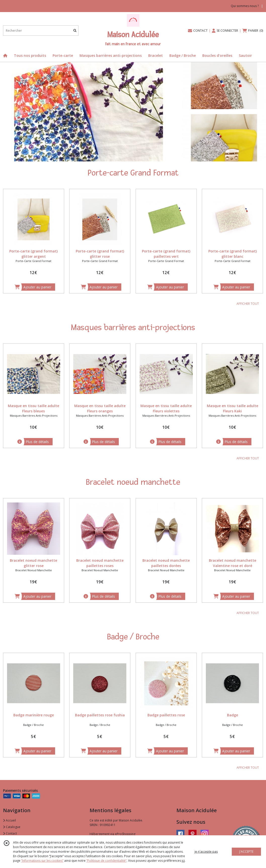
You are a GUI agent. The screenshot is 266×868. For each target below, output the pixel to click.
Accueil (9, 820)
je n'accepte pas (206, 852)
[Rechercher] (75, 31)
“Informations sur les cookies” (42, 861)
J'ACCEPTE (246, 852)
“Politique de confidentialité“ (106, 861)
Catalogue (12, 827)
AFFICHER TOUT (248, 304)
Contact (10, 833)
